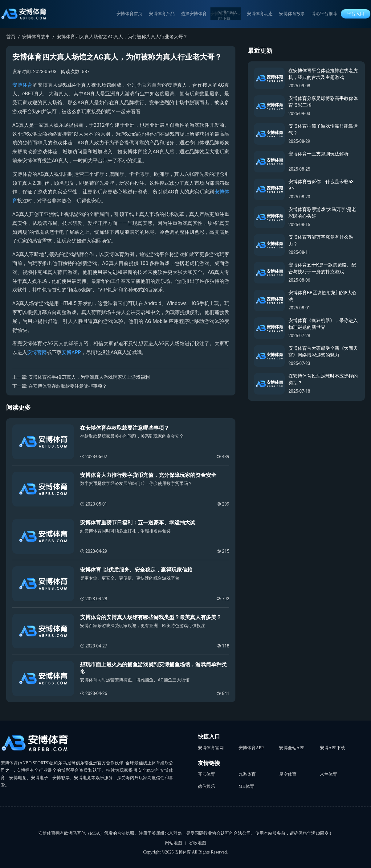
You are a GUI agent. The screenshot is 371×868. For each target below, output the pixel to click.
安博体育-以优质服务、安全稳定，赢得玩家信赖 (136, 570)
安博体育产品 (172, 14)
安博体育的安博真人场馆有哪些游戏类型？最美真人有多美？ (151, 617)
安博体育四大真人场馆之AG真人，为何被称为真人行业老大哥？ (122, 37)
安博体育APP (251, 748)
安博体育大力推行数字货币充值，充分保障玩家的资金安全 (148, 475)
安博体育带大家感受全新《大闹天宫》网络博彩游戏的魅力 (323, 352)
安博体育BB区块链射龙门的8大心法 (323, 297)
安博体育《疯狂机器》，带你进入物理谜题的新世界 (323, 324)
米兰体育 (328, 773)
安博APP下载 (332, 748)
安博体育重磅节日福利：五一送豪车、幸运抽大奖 (138, 523)
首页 (11, 37)
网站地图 (173, 843)
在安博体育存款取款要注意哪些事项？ (68, 386)
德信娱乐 (206, 785)
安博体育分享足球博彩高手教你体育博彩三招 (323, 102)
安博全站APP (292, 748)
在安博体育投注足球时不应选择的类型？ (323, 380)
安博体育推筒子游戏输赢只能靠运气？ (323, 130)
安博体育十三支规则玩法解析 (318, 154)
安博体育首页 (142, 14)
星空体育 (288, 773)
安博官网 (37, 352)
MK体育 (246, 785)
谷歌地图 (198, 843)
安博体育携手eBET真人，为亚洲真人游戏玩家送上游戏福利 (89, 377)
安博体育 (22, 85)
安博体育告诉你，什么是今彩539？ (321, 186)
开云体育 (206, 773)
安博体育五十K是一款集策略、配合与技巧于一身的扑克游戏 (322, 269)
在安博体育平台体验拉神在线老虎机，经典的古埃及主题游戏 (323, 74)
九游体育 (247, 773)
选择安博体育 (202, 14)
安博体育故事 (295, 14)
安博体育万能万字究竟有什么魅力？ (321, 241)
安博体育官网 (211, 748)
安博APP (71, 352)
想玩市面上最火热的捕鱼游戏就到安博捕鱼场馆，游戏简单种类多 (153, 668)
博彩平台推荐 (324, 14)
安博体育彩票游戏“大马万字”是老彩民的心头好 (322, 213)
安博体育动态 (265, 14)
